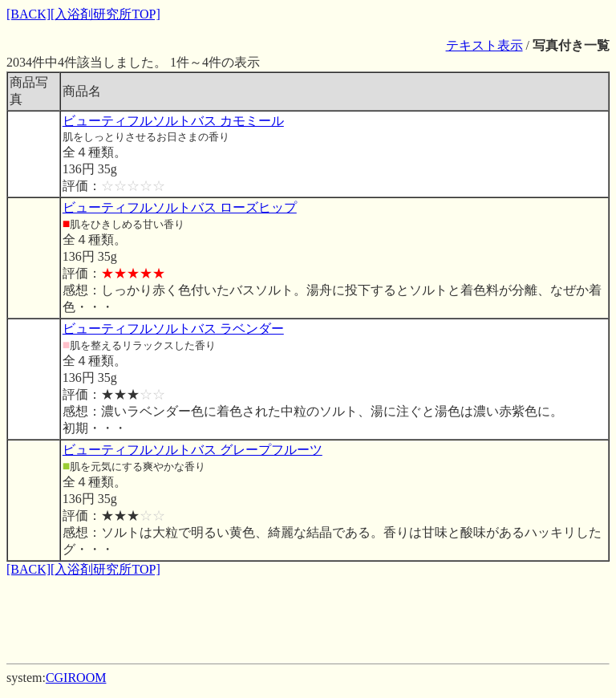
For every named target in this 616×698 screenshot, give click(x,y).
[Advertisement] (308, 615)
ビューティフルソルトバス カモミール (173, 121)
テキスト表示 (484, 45)
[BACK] (28, 14)
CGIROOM (76, 678)
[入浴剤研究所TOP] (105, 14)
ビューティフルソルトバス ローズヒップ (180, 207)
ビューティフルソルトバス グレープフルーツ (192, 450)
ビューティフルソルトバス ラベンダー (173, 329)
